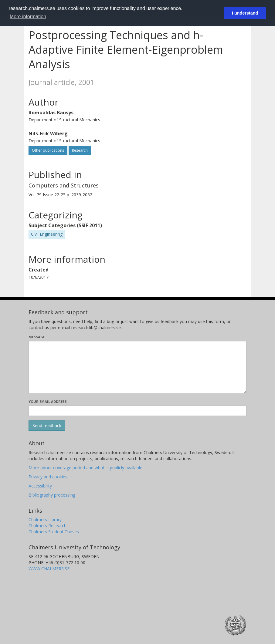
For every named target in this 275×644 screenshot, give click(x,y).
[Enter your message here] (137, 367)
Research (80, 150)
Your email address (48, 401)
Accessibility (40, 486)
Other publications (48, 150)
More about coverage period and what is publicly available (85, 468)
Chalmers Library (45, 519)
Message (37, 337)
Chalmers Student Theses (54, 532)
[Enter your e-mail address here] (137, 411)
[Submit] (47, 426)
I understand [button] (245, 13)
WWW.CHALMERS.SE (49, 569)
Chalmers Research (48, 526)
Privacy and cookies (48, 477)
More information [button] (28, 17)
